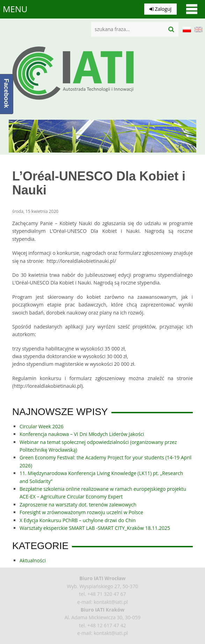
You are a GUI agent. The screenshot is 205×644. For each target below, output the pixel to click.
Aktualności (33, 560)
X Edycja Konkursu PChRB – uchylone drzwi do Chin (78, 520)
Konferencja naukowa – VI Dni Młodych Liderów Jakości (82, 434)
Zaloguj (160, 9)
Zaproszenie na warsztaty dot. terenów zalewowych (78, 505)
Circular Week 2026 (42, 426)
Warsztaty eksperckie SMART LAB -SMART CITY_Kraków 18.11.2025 (95, 528)
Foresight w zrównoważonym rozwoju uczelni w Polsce (81, 512)
